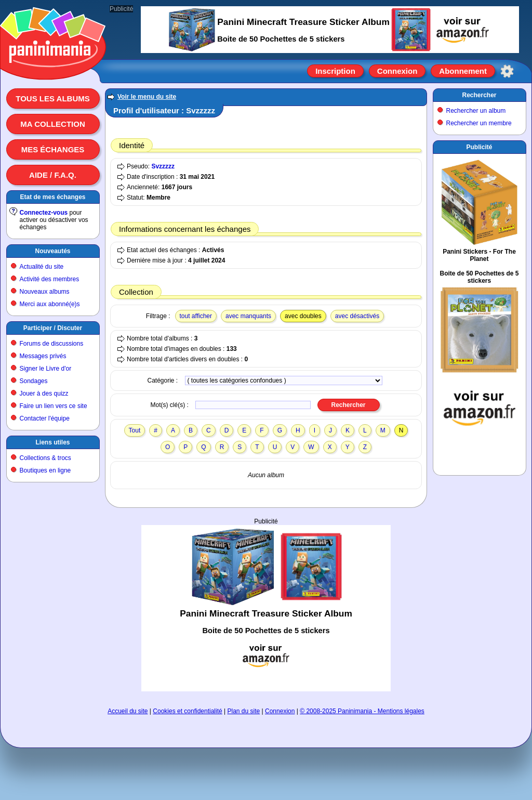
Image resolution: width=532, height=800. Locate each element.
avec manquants (248, 316)
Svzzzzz (163, 166)
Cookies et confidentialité (187, 711)
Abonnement (463, 71)
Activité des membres (50, 279)
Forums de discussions (52, 344)
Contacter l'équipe (45, 418)
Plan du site (244, 711)
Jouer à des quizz (44, 394)
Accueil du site (128, 711)
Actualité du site (42, 267)
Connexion (397, 71)
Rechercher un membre (479, 123)
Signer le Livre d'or (46, 369)
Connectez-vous (44, 213)
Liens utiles (52, 442)
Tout (135, 430)
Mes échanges (53, 149)
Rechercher (479, 95)
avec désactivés (357, 316)
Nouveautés (52, 251)
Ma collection (52, 124)
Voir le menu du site (147, 97)
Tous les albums (53, 99)
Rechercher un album (476, 111)
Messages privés (43, 356)
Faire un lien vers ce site (54, 406)
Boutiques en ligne (45, 470)
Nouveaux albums (45, 292)
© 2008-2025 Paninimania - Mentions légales (362, 711)
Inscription (335, 71)
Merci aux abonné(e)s (50, 304)
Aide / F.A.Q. (53, 175)
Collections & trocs (45, 458)
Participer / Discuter (53, 328)
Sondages (34, 381)
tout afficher (196, 316)
